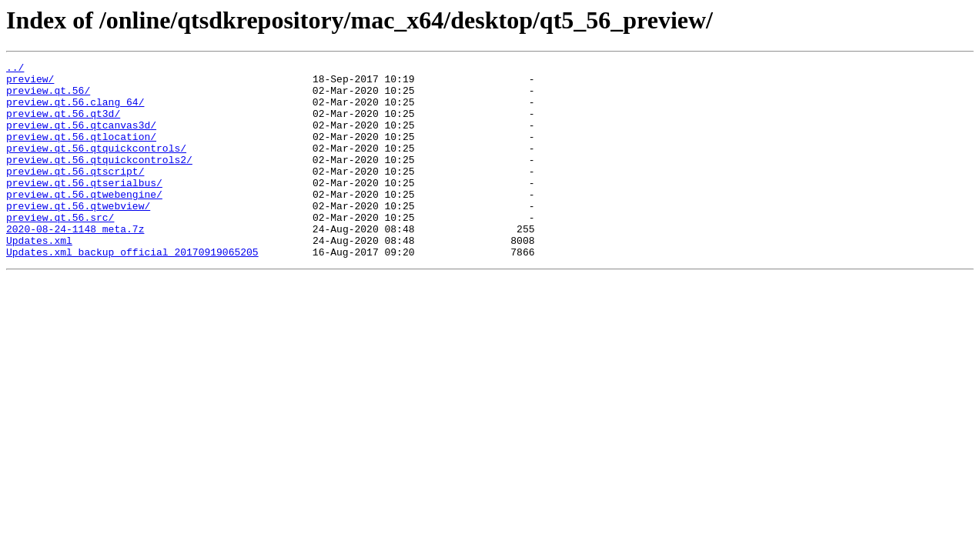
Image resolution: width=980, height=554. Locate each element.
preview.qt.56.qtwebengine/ (84, 222)
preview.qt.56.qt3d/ (63, 125)
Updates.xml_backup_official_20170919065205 (132, 291)
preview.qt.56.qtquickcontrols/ (96, 166)
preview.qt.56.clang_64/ (75, 111)
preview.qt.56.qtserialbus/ (84, 208)
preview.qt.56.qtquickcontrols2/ (99, 180)
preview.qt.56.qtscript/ (75, 194)
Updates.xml (39, 277)
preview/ (30, 83)
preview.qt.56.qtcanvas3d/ (81, 138)
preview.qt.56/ (48, 97)
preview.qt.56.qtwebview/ (78, 235)
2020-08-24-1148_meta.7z (75, 263)
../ (15, 69)
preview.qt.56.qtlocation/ (81, 152)
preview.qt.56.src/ (60, 249)
